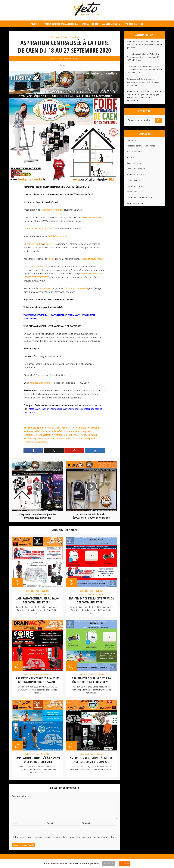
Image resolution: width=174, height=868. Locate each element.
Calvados (74, 37)
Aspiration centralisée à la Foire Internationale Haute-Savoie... (38, 680)
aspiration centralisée (53, 210)
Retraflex (51, 438)
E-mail (51, 823)
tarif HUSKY (74, 435)
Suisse (99, 754)
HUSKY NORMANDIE (92, 217)
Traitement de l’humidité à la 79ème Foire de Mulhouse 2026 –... (92, 680)
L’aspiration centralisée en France (61, 24)
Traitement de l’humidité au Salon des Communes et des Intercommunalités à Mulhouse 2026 (144, 69)
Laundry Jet (44, 288)
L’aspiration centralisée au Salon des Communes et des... (38, 600)
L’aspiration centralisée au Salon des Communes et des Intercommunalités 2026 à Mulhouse (143, 57)
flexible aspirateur (34, 428)
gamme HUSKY (34, 244)
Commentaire (19, 796)
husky (62, 438)
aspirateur (43, 442)
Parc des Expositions (40, 383)
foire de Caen (53, 428)
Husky (51, 259)
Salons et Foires (90, 24)
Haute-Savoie (46, 674)
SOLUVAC (49, 244)
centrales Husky (36, 266)
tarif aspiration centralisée (51, 435)
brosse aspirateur (34, 438)
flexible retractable (46, 431)
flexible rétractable (57, 236)
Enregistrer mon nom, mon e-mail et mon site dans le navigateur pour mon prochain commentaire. (66, 836)
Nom (15, 823)
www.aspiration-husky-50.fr (65, 315)
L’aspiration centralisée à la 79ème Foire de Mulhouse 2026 (37, 759)
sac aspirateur (90, 435)
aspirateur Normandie (75, 428)
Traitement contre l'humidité (38, 594)
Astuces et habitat (112, 24)
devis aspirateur (76, 438)
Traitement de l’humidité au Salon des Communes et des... (92, 600)
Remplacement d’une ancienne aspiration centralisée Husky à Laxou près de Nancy (143, 82)
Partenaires (131, 24)
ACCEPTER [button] (125, 863)
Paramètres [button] (109, 863)
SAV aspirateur (67, 431)
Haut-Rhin (45, 591)
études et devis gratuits (92, 259)
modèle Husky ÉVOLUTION (40, 229)
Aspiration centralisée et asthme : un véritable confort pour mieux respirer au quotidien (144, 45)
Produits (35, 24)
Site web (86, 823)
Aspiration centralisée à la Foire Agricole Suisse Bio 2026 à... (92, 759)
